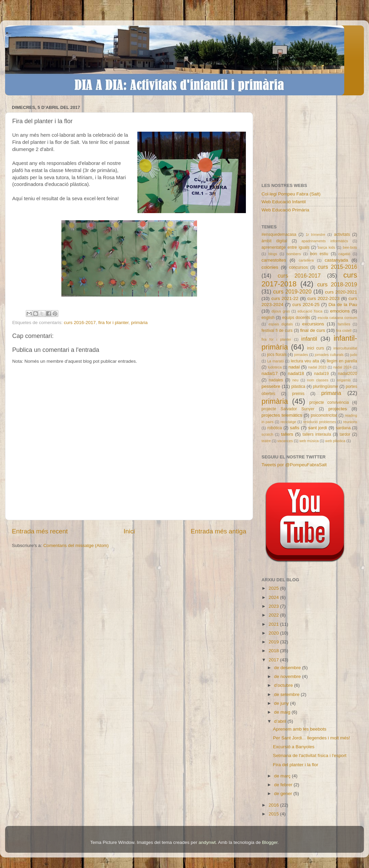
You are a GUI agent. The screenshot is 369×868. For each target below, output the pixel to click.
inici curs (315, 348)
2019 (274, 642)
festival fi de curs (277, 331)
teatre (266, 441)
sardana (343, 428)
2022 (274, 615)
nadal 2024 (343, 367)
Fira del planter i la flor (296, 765)
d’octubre (284, 685)
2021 (274, 624)
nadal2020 (347, 374)
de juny (282, 703)
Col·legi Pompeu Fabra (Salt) (291, 194)
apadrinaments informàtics (325, 241)
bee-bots (350, 247)
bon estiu (319, 254)
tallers (287, 434)
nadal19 (321, 374)
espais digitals (280, 324)
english (268, 318)
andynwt (207, 842)
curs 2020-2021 (341, 292)
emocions (340, 311)
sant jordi (317, 428)
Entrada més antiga (218, 531)
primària (140, 323)
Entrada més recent (40, 531)
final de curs (313, 330)
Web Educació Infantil (284, 202)
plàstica (298, 386)
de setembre (287, 694)
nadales (276, 380)
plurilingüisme (326, 386)
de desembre (288, 668)
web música (309, 441)
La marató (276, 361)
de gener (284, 794)
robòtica (275, 428)
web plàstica (335, 441)
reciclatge (288, 422)
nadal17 (270, 373)
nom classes (318, 380)
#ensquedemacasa (279, 234)
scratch (267, 434)
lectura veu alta (305, 361)
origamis (344, 380)
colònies (270, 267)
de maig (283, 712)
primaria (331, 393)
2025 (274, 588)
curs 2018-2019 (337, 284)
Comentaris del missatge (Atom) (76, 545)
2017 (274, 660)
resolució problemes (320, 422)
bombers (294, 254)
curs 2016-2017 (80, 323)
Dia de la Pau (343, 305)
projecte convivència (329, 402)
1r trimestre (315, 234)
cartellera (306, 260)
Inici (129, 531)
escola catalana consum (337, 318)
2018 (274, 651)
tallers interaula (317, 434)
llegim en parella (342, 361)
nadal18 (296, 373)
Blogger (270, 842)
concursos (298, 267)
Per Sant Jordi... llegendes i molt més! (312, 738)
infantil (309, 339)
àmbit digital (274, 241)
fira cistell (344, 331)
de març (283, 776)
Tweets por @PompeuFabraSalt (294, 465)
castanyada (336, 260)
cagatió (344, 254)
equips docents (296, 318)
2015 (274, 814)
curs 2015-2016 (337, 267)
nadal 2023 (317, 367)
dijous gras (281, 311)
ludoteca (275, 367)
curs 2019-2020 (292, 291)
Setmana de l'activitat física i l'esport (310, 756)
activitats (342, 234)
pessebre (271, 386)
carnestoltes (274, 260)
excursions (313, 324)
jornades (301, 355)
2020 (274, 633)
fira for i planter (113, 323)
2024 (274, 597)
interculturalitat (345, 348)
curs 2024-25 (306, 305)
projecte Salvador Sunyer (288, 409)
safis (295, 428)
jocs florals (277, 355)
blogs (273, 254)
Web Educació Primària (285, 210)
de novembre (288, 676)
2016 (274, 805)
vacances (285, 441)
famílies (344, 324)
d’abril (281, 721)
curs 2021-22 (285, 298)
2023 (274, 606)
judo (354, 355)
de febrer (284, 785)
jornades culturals (329, 355)
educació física (310, 311)
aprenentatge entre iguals (285, 247)
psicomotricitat (324, 415)
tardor (345, 434)
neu (295, 380)
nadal (294, 367)
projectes (338, 409)
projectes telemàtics (282, 415)
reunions (350, 422)
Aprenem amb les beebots (300, 729)
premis (298, 394)
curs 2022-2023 (323, 298)
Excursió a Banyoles (294, 747)
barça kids (326, 247)
